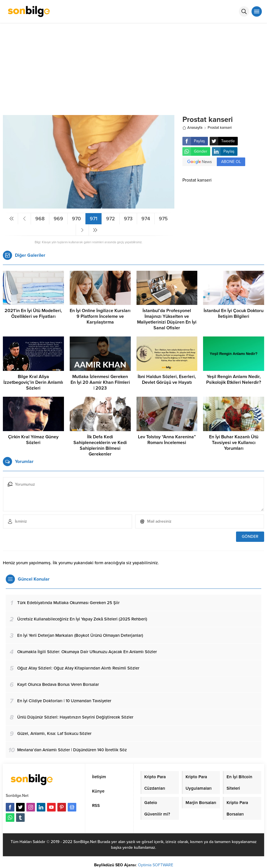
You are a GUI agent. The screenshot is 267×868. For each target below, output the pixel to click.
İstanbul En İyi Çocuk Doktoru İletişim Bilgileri (234, 314)
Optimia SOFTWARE (156, 865)
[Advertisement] (133, 66)
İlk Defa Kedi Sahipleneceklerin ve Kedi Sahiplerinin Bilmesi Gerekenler (100, 445)
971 (93, 219)
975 (163, 219)
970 (76, 219)
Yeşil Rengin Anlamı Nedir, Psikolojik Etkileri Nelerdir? (234, 379)
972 (111, 219)
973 (128, 219)
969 (58, 219)
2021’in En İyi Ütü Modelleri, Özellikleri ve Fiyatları (33, 314)
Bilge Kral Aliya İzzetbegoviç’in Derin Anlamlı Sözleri (33, 382)
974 (146, 219)
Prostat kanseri (220, 128)
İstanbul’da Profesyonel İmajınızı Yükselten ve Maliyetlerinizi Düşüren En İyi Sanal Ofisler (167, 319)
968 (40, 219)
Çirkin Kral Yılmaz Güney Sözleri (33, 440)
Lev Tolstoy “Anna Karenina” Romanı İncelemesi (167, 440)
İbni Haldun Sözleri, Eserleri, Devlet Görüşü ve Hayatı (167, 379)
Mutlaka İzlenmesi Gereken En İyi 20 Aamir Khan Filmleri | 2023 (100, 382)
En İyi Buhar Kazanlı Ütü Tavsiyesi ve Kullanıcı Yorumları (234, 443)
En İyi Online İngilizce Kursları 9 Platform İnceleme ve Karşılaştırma (100, 316)
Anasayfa (192, 128)
